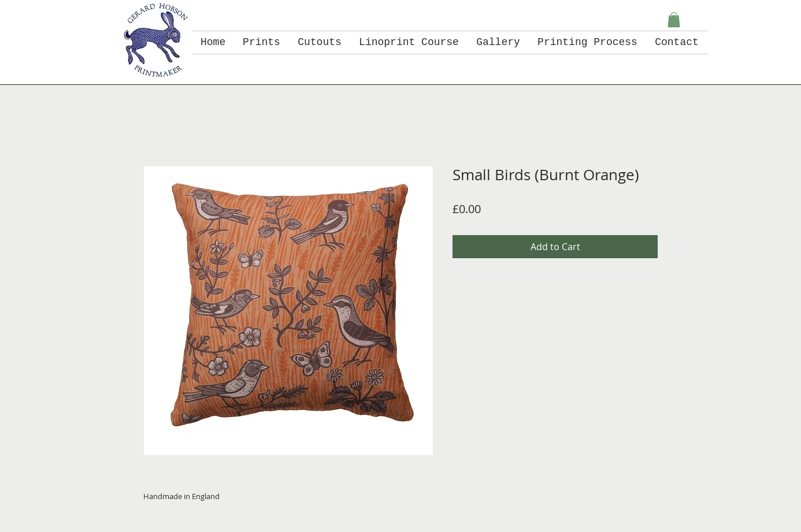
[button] (674, 20)
